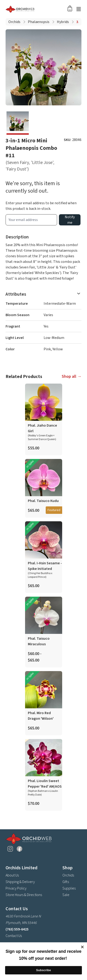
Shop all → (72, 376)
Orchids (14, 22)
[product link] (44, 419)
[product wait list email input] (31, 220)
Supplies (69, 888)
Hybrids (63, 22)
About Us (12, 875)
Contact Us (14, 936)
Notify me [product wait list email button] (70, 220)
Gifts (66, 882)
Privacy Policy (16, 888)
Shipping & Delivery (20, 882)
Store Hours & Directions (24, 895)
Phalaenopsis (39, 22)
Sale (66, 895)
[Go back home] (38, 9)
